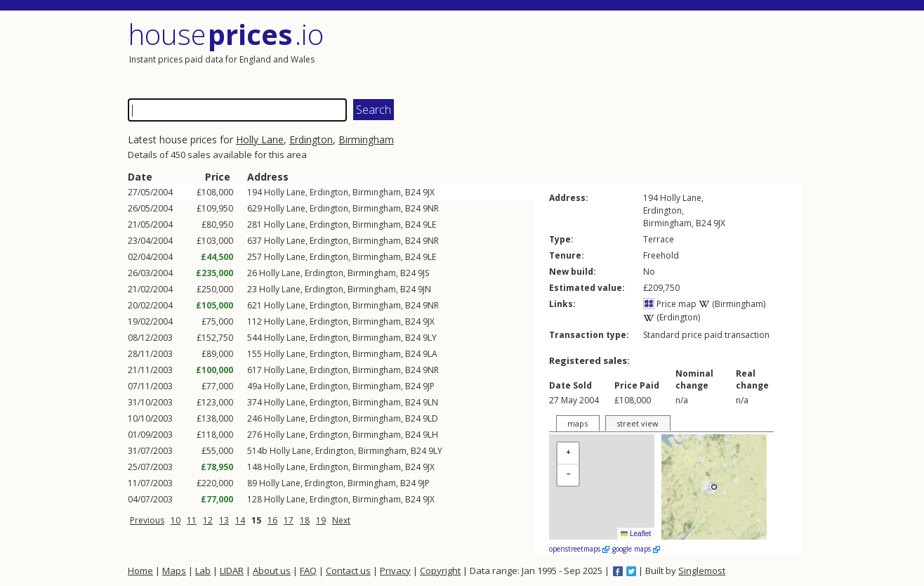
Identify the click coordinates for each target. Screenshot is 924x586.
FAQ (308, 571)
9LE (429, 224)
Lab (203, 571)
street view (638, 423)
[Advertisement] (633, 53)
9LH (430, 435)
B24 (413, 192)
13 (224, 520)
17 (289, 520)
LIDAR (232, 571)
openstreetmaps (579, 549)
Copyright (440, 571)
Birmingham (366, 139)
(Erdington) (672, 317)
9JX (429, 192)
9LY (430, 338)
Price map (670, 304)
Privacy (395, 571)
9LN (430, 402)
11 (192, 520)
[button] (568, 454)
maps (577, 423)
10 (176, 520)
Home (140, 571)
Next (341, 520)
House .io (226, 34)
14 (240, 520)
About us (272, 571)
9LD (430, 418)
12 (208, 520)
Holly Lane (260, 139)
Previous (147, 520)
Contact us (348, 571)
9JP (429, 386)
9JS (423, 273)
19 (321, 520)
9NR (431, 208)
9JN (424, 289)
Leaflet (636, 534)
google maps (636, 549)
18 (305, 520)
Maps (174, 571)
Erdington (311, 139)
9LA (430, 354)
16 (272, 520)
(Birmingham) (732, 304)
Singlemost (702, 571)
